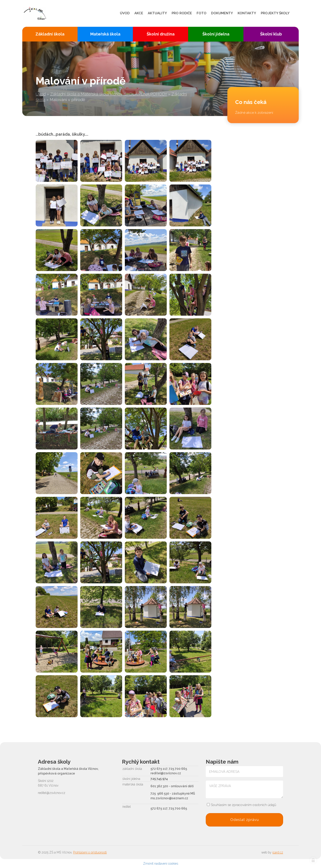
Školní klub (271, 34)
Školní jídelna (216, 34)
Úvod (41, 94)
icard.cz (278, 852)
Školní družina (161, 34)
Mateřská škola (105, 34)
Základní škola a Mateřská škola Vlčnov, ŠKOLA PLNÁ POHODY (109, 94)
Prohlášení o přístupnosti (90, 852)
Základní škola (50, 34)
